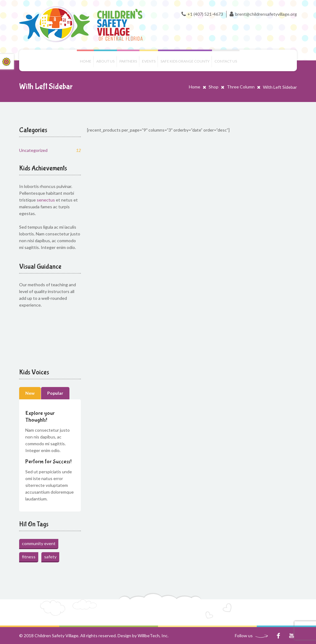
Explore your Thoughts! (40, 417)
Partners (128, 61)
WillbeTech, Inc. (153, 636)
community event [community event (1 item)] (39, 543)
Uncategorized (50, 150)
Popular (55, 393)
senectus (46, 200)
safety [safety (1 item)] (50, 557)
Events (149, 61)
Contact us (226, 61)
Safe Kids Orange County (185, 61)
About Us (105, 61)
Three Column (241, 87)
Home (86, 61)
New (30, 393)
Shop (214, 87)
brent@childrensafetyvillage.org (266, 14)
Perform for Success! (48, 462)
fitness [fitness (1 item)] (29, 557)
